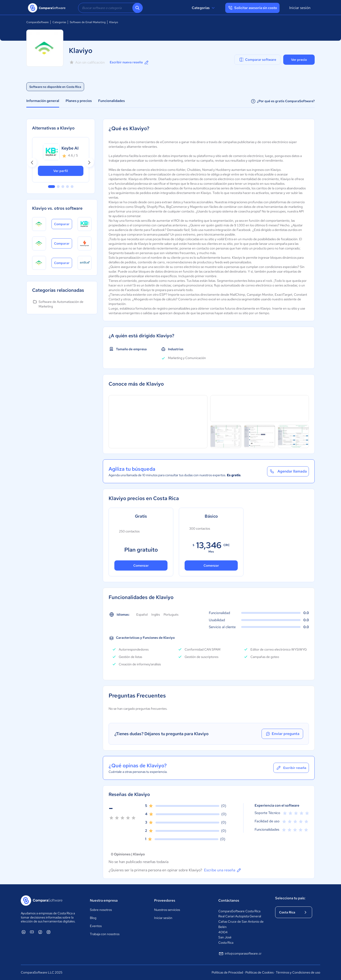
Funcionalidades (111, 101)
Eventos (96, 926)
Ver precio (299, 60)
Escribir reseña (291, 768)
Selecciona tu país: (290, 898)
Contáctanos (229, 900)
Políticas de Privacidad (227, 972)
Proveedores (165, 900)
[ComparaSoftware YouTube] (32, 932)
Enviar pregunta (282, 734)
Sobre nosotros (101, 910)
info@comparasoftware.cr (240, 954)
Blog (93, 918)
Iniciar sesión (300, 8)
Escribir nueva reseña (129, 62)
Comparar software (257, 60)
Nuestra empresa (104, 900)
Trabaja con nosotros (105, 934)
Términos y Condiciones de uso (298, 972)
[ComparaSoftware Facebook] (40, 932)
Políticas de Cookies (259, 972)
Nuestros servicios (167, 910)
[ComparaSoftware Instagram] (49, 932)
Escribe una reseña (223, 870)
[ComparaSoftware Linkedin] (24, 932)
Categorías (204, 8)
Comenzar (141, 565)
